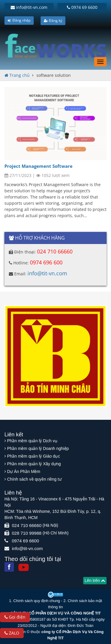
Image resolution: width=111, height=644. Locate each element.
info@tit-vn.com (29, 7)
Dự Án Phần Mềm (24, 471)
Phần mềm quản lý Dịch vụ (32, 441)
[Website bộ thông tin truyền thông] (56, 594)
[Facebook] (9, 567)
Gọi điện (15, 617)
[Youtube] (24, 567)
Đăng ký (53, 21)
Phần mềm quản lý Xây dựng (34, 464)
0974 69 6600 (82, 7)
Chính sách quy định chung (37, 601)
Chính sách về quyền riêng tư (34, 479)
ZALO (12, 633)
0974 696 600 (46, 262)
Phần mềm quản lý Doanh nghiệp (38, 448)
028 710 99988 (27, 533)
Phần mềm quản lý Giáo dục (34, 456)
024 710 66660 (55, 251)
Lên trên (95, 580)
